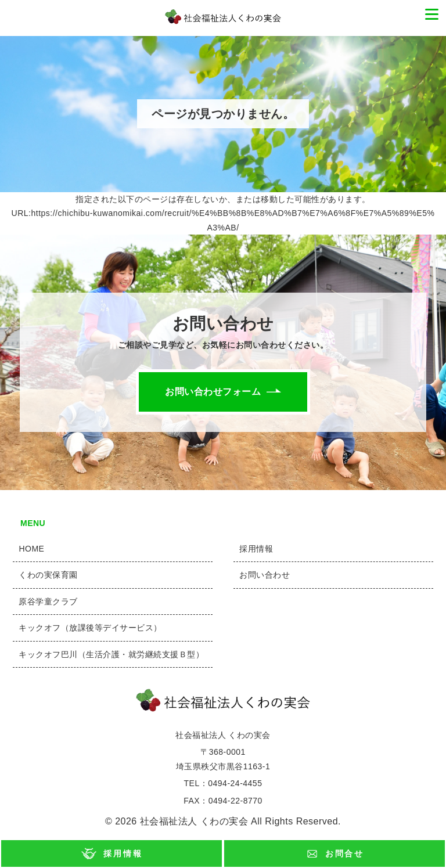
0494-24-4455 (235, 783)
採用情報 (123, 853)
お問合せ (345, 853)
